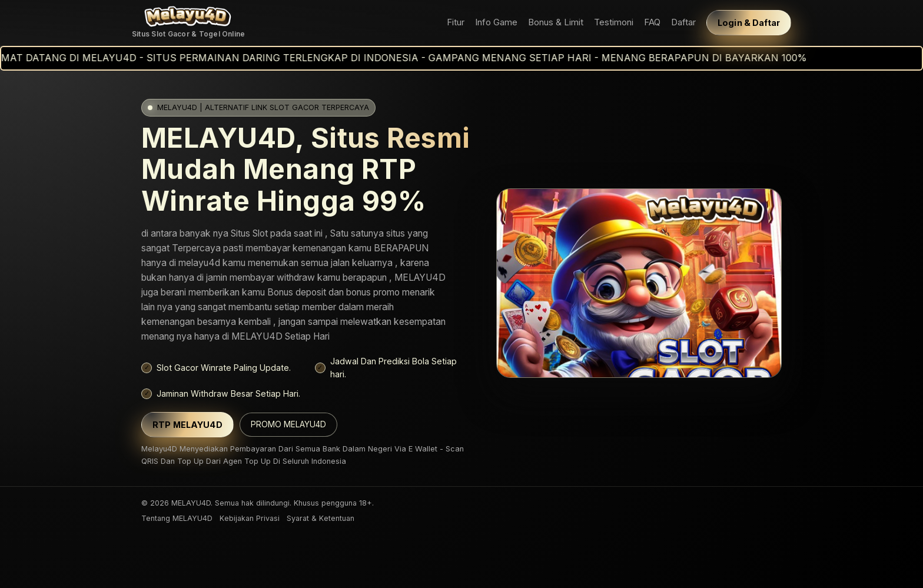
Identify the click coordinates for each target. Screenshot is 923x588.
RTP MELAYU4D (187, 425)
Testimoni (614, 22)
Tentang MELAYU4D (177, 518)
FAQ (652, 22)
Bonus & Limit (556, 22)
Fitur (456, 22)
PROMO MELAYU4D (288, 424)
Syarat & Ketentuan (321, 518)
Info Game (496, 22)
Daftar (683, 22)
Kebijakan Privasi (250, 518)
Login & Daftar (749, 23)
